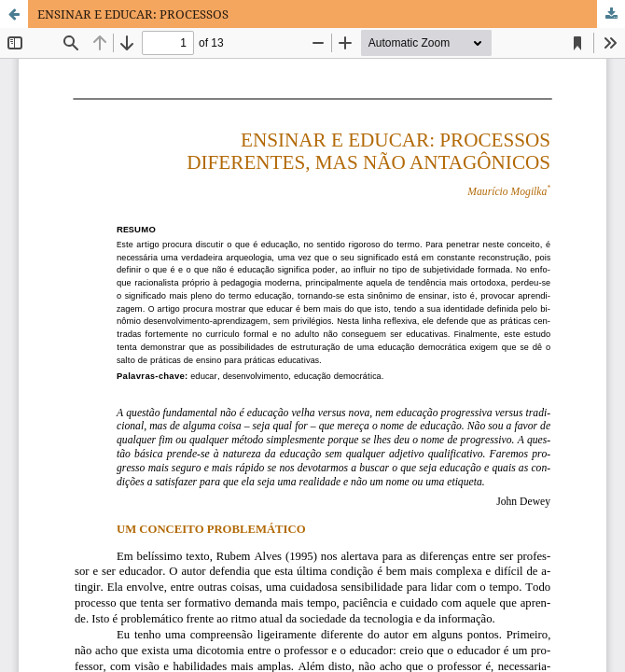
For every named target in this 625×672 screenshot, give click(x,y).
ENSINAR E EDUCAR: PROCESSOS (133, 14)
